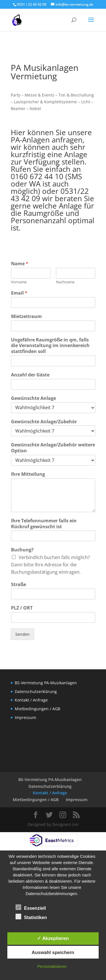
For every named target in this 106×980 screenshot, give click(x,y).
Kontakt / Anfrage (31, 700)
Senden (22, 634)
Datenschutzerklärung (36, 691)
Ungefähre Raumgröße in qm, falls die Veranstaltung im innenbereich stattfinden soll (50, 346)
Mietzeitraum (26, 316)
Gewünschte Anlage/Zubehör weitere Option (53, 448)
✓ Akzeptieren (53, 938)
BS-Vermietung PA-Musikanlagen (46, 683)
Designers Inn (65, 824)
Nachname (65, 282)
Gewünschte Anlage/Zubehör (44, 422)
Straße (19, 585)
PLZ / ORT (22, 608)
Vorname (19, 282)
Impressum (25, 717)
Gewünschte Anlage (33, 398)
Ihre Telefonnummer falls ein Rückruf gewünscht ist (44, 524)
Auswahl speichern (53, 952)
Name (20, 264)
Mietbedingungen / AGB (37, 709)
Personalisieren (52, 966)
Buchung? (22, 550)
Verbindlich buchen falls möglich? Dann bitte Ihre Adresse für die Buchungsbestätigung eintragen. (50, 565)
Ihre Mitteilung (28, 474)
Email (19, 293)
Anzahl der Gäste (30, 375)
